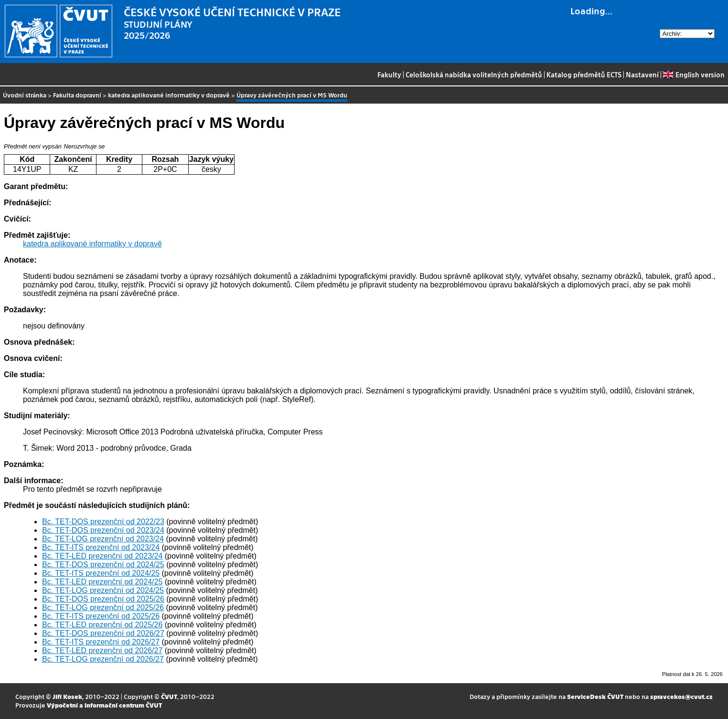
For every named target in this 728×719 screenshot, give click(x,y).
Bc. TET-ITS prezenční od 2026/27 (101, 642)
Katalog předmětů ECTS (584, 74)
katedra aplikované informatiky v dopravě (169, 95)
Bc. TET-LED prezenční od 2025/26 (102, 625)
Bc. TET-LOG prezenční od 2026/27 (103, 659)
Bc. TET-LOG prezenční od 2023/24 (103, 539)
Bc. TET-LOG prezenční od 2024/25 (103, 590)
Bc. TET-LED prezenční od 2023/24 (102, 556)
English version (694, 74)
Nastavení (642, 74)
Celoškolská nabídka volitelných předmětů (474, 74)
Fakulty (389, 74)
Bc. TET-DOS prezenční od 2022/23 (103, 522)
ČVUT (169, 696)
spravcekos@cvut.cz (681, 696)
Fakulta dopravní (77, 95)
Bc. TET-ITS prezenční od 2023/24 (101, 547)
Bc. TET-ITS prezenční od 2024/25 (101, 573)
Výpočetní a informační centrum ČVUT (104, 705)
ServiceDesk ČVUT (595, 696)
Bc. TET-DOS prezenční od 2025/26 (103, 599)
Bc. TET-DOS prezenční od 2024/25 (103, 565)
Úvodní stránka (25, 95)
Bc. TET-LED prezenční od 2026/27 (102, 650)
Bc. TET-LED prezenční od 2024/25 (102, 582)
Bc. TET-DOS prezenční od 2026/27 (103, 633)
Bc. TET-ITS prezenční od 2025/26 (101, 616)
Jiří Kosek (67, 696)
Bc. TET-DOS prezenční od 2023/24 (103, 530)
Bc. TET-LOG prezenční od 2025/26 (103, 608)
